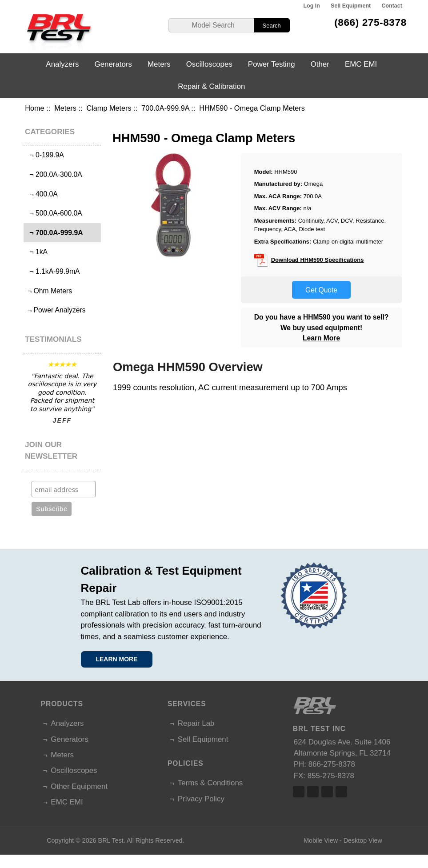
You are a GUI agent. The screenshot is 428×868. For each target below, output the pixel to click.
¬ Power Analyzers (56, 310)
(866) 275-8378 (370, 22)
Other (320, 64)
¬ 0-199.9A (45, 155)
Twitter (313, 792)
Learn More (321, 338)
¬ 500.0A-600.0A (54, 213)
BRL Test (111, 840)
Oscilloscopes (209, 64)
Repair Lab (196, 723)
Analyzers (62, 64)
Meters (65, 108)
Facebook (299, 792)
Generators (114, 64)
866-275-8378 (332, 764)
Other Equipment (79, 786)
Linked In (327, 792)
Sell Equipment (351, 6)
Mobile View (321, 840)
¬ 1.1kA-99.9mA (53, 271)
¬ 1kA (37, 252)
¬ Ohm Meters (49, 291)
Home (34, 108)
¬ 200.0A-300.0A (54, 174)
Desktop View (363, 840)
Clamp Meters (109, 108)
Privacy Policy (201, 799)
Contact (392, 6)
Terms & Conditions (210, 783)
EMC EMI (361, 64)
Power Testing (272, 64)
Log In (311, 6)
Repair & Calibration (211, 86)
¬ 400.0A (42, 194)
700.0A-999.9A (165, 108)
